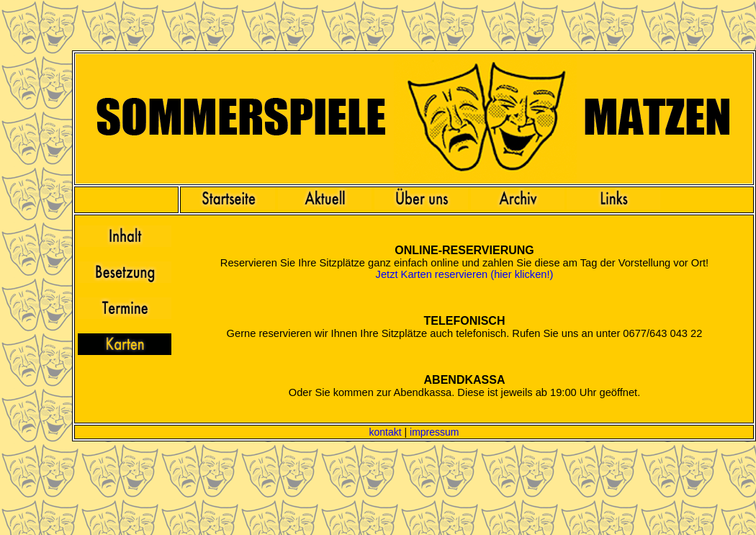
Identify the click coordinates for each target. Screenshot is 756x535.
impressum (434, 432)
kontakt (385, 432)
